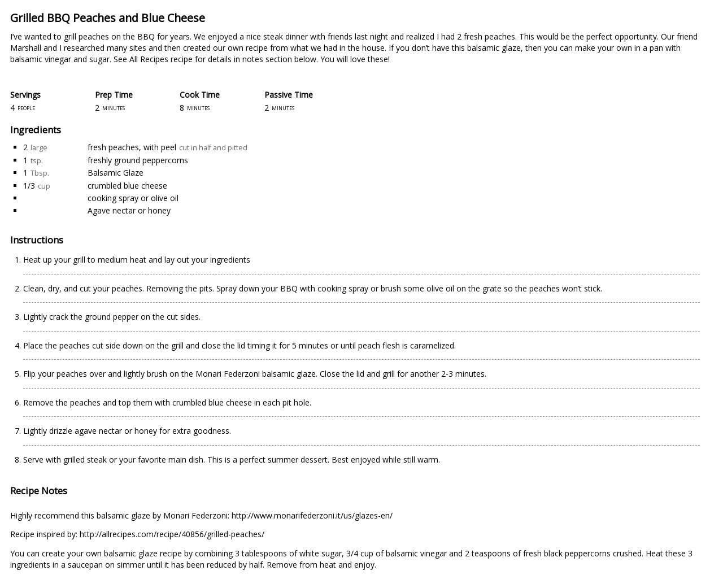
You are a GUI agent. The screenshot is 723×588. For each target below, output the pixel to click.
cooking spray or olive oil (133, 198)
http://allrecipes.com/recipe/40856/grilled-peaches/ (172, 534)
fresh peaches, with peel (132, 147)
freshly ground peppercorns (138, 160)
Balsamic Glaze (116, 173)
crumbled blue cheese (127, 186)
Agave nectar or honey (129, 210)
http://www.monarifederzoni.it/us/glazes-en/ (312, 515)
